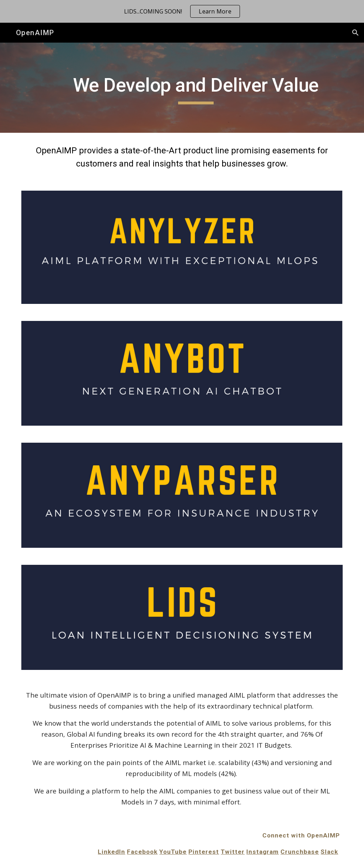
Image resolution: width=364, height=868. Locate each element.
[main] (196, 88)
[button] (355, 33)
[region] (182, 11)
